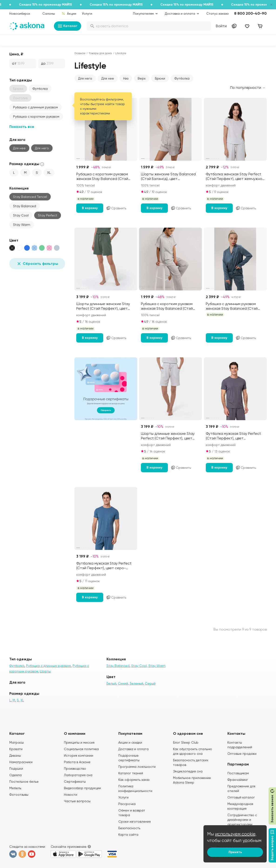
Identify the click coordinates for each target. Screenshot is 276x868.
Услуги (87, 13)
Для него (42, 148)
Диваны (15, 755)
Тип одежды (21, 80)
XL (49, 173)
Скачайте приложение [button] (69, 847)
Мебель (15, 788)
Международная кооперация (240, 806)
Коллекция (19, 188)
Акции (69, 13)
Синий (123, 683)
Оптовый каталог (241, 797)
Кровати (16, 749)
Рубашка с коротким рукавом (36, 116)
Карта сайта (128, 835)
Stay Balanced (25, 206)
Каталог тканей (131, 773)
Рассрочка (127, 804)
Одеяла (15, 775)
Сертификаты (75, 782)
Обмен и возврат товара (132, 813)
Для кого (17, 140)
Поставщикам (238, 773)
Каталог (68, 26)
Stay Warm (22, 225)
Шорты (45, 671)
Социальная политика (81, 749)
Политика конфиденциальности (135, 788)
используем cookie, (236, 834)
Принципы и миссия (79, 742)
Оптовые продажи (242, 754)
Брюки (160, 78)
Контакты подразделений (240, 745)
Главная (80, 53)
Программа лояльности (137, 767)
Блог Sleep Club (186, 742)
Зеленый (136, 683)
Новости (71, 795)
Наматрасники (21, 762)
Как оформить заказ (134, 780)
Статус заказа (217, 13)
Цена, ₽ (16, 54)
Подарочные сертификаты (129, 758)
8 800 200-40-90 (250, 13)
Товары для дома (100, 53)
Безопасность (129, 828)
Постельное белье (24, 782)
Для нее (19, 148)
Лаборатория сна (78, 775)
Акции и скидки (130, 742)
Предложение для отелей (241, 788)
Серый (150, 683)
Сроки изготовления (135, 821)
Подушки (16, 768)
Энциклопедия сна (188, 771)
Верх (142, 78)
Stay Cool (21, 215)
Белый (111, 683)
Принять (235, 852)
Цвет (14, 240)
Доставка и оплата (133, 749)
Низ (126, 78)
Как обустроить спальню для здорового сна (193, 751)
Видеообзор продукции (82, 788)
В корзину (90, 208)
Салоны (49, 13)
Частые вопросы (77, 801)
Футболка (40, 89)
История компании (79, 755)
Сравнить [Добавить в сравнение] (116, 208)
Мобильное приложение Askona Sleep (192, 780)
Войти (221, 26)
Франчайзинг (238, 780)
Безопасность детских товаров (191, 762)
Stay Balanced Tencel (30, 197)
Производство (75, 768)
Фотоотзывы (19, 795)
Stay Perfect (48, 215)
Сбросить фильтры (37, 264)
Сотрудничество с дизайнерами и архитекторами (242, 820)
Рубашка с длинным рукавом (35, 107)
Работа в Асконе (77, 762)
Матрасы (17, 742)
